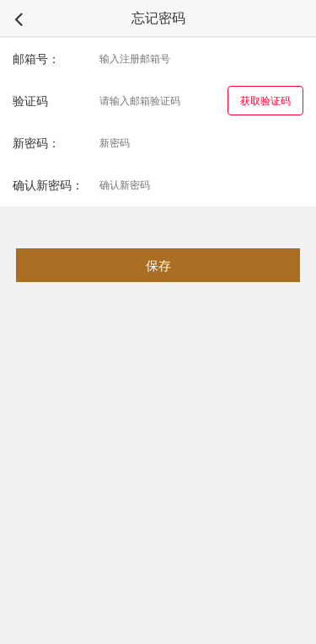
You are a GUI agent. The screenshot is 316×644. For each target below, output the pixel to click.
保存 (158, 266)
